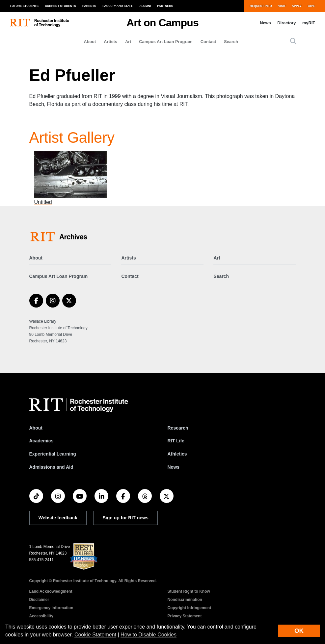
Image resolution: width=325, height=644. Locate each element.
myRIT (309, 23)
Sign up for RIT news (126, 518)
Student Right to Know (189, 591)
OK (299, 631)
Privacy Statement (185, 616)
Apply (297, 6)
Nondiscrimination (185, 600)
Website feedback (58, 518)
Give (311, 6)
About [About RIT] (36, 428)
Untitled (43, 202)
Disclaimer (39, 600)
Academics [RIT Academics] (41, 441)
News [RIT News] (174, 467)
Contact (208, 42)
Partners (165, 6)
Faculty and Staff (118, 6)
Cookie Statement (95, 635)
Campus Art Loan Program (166, 42)
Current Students (60, 6)
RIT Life (176, 441)
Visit (282, 6)
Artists (110, 42)
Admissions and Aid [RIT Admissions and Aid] (51, 467)
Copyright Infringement (190, 608)
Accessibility (41, 616)
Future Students (24, 6)
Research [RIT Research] (178, 428)
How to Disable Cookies (149, 635)
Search (231, 42)
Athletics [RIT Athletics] (177, 454)
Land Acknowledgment (51, 591)
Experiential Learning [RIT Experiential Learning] (53, 454)
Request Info (261, 6)
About (90, 42)
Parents (89, 6)
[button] (293, 42)
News (265, 23)
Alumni (145, 6)
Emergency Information (51, 608)
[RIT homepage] (40, 23)
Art (128, 42)
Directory (286, 23)
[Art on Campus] (60, 237)
